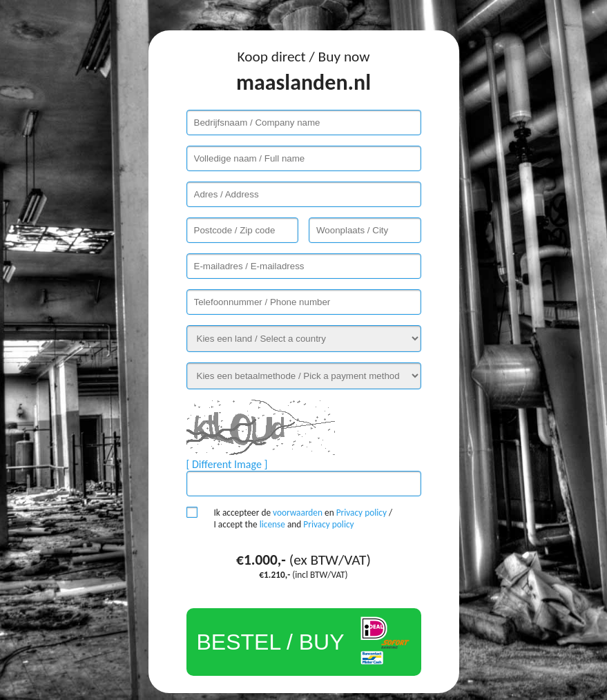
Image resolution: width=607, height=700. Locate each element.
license (272, 524)
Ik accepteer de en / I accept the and (303, 518)
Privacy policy (362, 513)
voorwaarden (298, 513)
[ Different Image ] (227, 464)
